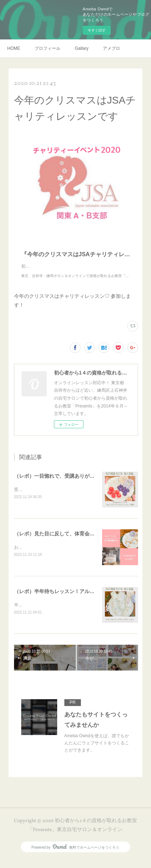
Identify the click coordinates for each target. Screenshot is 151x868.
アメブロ (111, 48)
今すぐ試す (97, 30)
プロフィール (47, 48)
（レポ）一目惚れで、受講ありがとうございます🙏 (72, 483)
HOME (14, 48)
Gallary (82, 48)
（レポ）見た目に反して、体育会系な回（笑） (67, 541)
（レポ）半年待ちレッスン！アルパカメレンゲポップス (77, 600)
